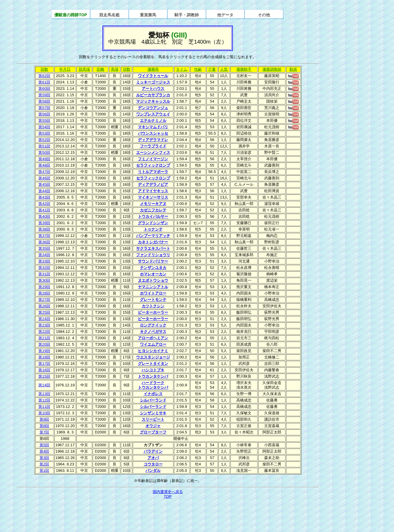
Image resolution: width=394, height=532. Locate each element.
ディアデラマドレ (153, 140)
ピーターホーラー (153, 312)
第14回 (44, 385)
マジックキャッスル (153, 101)
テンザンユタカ (153, 268)
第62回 (44, 76)
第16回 (44, 370)
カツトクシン (153, 306)
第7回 (44, 432)
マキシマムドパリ (153, 127)
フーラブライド (153, 146)
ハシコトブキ (153, 370)
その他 (264, 15)
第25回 (44, 312)
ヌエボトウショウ (153, 280)
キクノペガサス (153, 332)
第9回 (44, 419)
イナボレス (153, 394)
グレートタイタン (153, 364)
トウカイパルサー (153, 216)
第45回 (44, 184)
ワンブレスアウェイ (153, 114)
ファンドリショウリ (153, 255)
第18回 (44, 357)
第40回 (44, 216)
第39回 (44, 223)
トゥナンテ (153, 229)
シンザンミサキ (153, 413)
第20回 (44, 344)
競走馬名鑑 (109, 15)
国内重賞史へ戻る (168, 492)
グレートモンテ (153, 300)
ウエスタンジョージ (153, 357)
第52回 (44, 140)
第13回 (44, 394)
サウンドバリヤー (153, 261)
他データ (225, 15)
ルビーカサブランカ (153, 95)
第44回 (44, 191)
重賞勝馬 (148, 15)
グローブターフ (153, 432)
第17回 (44, 364)
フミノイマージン (153, 159)
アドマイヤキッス (153, 191)
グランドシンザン (153, 223)
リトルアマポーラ (153, 172)
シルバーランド (153, 400)
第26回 (44, 306)
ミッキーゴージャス (153, 82)
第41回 (44, 210)
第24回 (44, 319)
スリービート (153, 419)
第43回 (44, 197)
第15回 (44, 376)
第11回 (44, 407)
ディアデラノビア (153, 184)
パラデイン (153, 451)
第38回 (44, 229)
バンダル (153, 471)
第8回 (44, 426)
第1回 (44, 471)
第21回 (44, 338)
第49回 (44, 159)
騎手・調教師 (187, 15)
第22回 (44, 332)
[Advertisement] (168, 516)
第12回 (44, 400)
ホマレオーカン (153, 274)
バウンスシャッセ (153, 133)
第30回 (44, 280)
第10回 (44, 413)
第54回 (44, 127)
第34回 (44, 255)
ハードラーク (153, 383)
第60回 (44, 89)
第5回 (44, 445)
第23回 (44, 325)
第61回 (44, 82)
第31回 (44, 274)
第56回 (44, 114)
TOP (168, 496)
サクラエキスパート (153, 248)
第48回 (44, 165)
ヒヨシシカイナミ (153, 351)
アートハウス (153, 89)
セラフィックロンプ (153, 165)
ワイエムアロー (153, 344)
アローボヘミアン (153, 338)
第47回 (44, 172)
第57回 (44, 108)
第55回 (44, 120)
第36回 (44, 242)
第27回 (44, 300)
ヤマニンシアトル (153, 287)
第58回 (44, 101)
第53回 (44, 133)
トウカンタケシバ (153, 376)
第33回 (44, 261)
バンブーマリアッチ (153, 236)
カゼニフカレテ (153, 210)
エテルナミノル (153, 120)
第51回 (44, 146)
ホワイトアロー (153, 293)
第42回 (44, 204)
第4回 (44, 451)
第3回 (44, 458)
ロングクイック (153, 325)
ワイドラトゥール (153, 76)
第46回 (44, 178)
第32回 (44, 268)
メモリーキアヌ (153, 204)
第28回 (44, 293)
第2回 (44, 464)
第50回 (44, 152)
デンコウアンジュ (153, 108)
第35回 (44, 248)
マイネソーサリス (153, 197)
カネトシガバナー (153, 242)
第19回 (44, 351)
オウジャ (153, 426)
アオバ (153, 458)
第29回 (44, 287)
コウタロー (153, 464)
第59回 (44, 95)
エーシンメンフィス (153, 152)
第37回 (44, 236)
